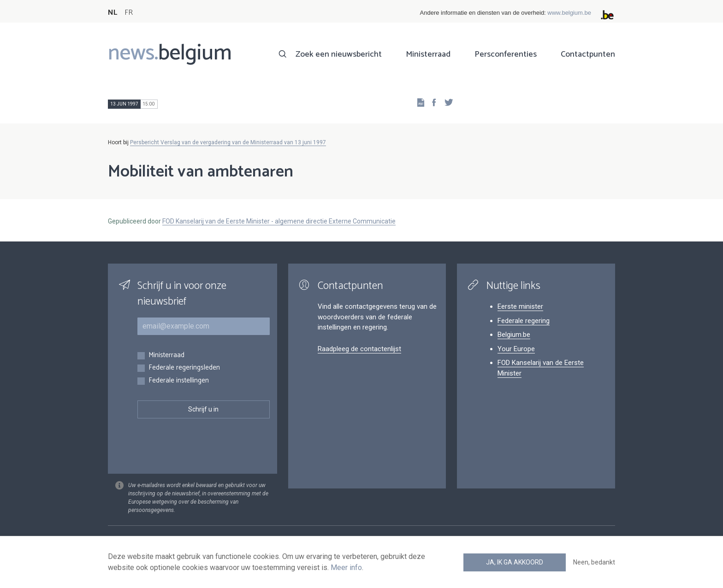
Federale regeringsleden (184, 368)
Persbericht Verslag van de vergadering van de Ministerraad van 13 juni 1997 (228, 142)
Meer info (346, 567)
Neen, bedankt (594, 562)
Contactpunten (588, 54)
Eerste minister (520, 306)
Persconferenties (506, 54)
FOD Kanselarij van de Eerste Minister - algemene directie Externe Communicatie (279, 221)
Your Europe (516, 349)
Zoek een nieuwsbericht (339, 54)
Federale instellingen (179, 381)
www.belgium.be (569, 13)
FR (129, 13)
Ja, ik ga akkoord (515, 562)
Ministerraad (428, 54)
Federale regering (524, 321)
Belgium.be (514, 335)
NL (113, 13)
